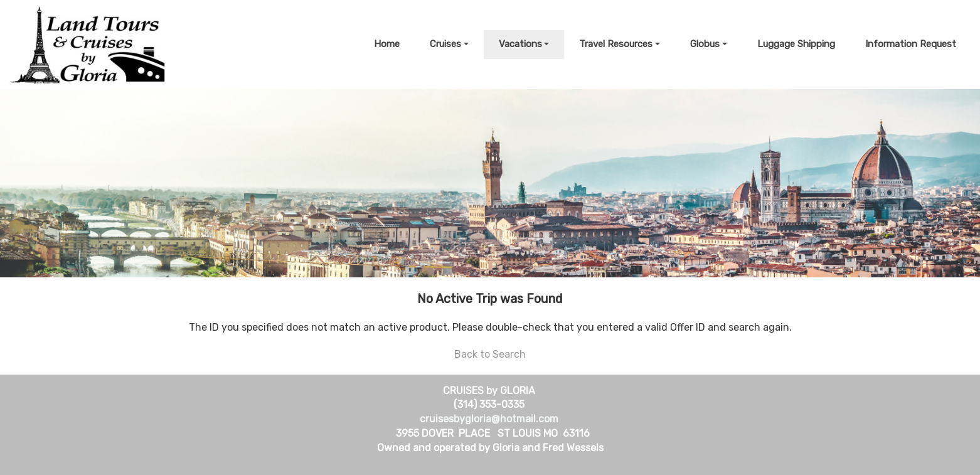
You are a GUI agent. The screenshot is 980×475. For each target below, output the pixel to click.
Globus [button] (705, 44)
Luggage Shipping (796, 44)
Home (387, 44)
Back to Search (490, 354)
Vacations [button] (520, 44)
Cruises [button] (445, 44)
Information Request (911, 44)
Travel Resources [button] (616, 44)
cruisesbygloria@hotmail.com (489, 419)
